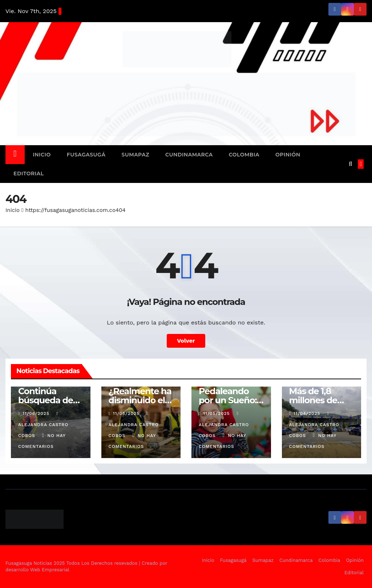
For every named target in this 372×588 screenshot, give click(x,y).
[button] (350, 164)
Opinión (288, 155)
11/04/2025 (308, 413)
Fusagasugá (86, 155)
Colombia (244, 155)
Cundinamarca (189, 155)
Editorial (29, 173)
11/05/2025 (127, 413)
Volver (186, 341)
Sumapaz (135, 155)
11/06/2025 (37, 413)
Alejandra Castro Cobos (43, 425)
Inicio (42, 155)
